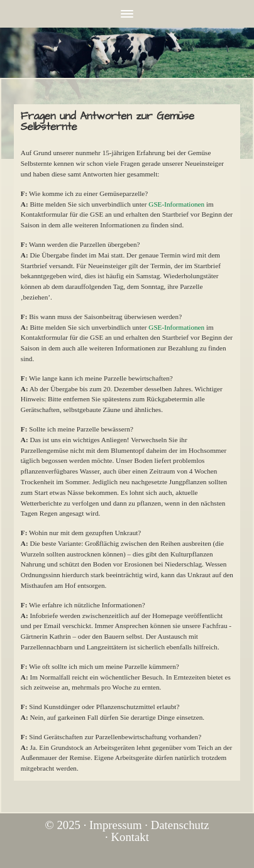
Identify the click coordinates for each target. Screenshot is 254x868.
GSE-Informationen (176, 204)
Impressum (115, 825)
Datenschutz (180, 825)
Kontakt (130, 837)
